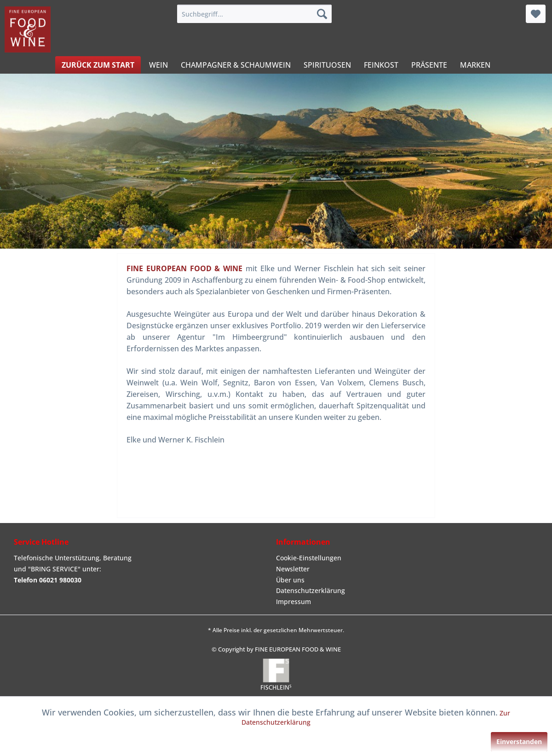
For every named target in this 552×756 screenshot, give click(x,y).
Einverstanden (519, 741)
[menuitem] (254, 14)
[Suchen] (322, 14)
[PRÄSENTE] (429, 65)
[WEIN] (158, 65)
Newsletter (293, 569)
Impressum (293, 602)
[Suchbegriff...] (254, 14)
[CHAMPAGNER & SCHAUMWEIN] (236, 65)
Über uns (290, 580)
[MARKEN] (475, 65)
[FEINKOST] (381, 65)
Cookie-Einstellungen (309, 558)
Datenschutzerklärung (310, 590)
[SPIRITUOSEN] (327, 65)
